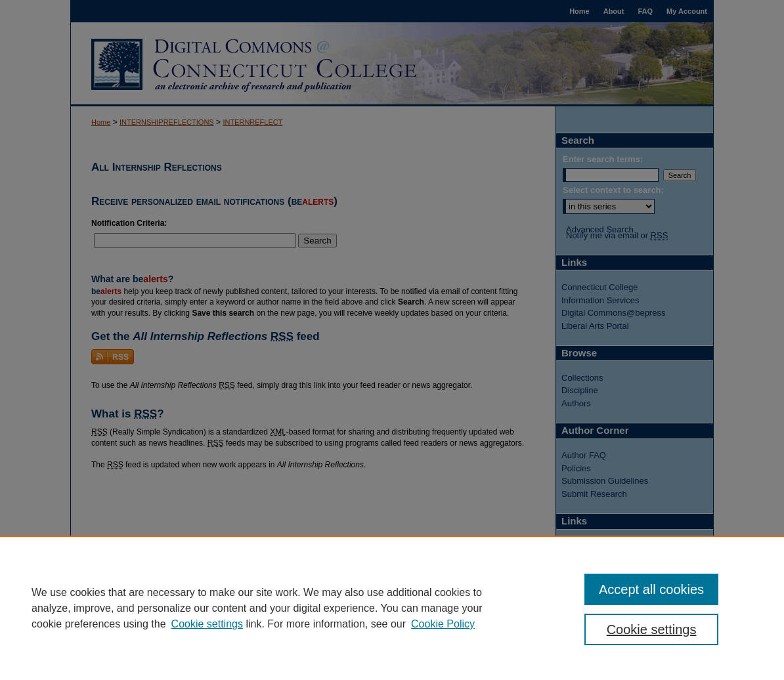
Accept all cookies (651, 589)
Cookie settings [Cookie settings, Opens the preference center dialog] (652, 629)
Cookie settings (207, 624)
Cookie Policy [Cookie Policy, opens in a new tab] (443, 624)
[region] (392, 608)
